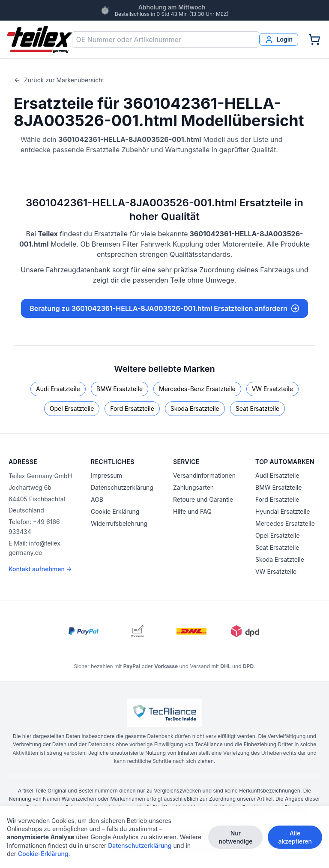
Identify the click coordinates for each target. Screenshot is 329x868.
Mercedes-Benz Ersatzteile (197, 389)
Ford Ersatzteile (132, 408)
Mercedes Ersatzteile (285, 523)
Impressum (106, 475)
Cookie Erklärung (115, 511)
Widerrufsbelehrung (119, 523)
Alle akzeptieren (295, 837)
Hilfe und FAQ (192, 511)
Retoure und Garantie (203, 499)
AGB (97, 499)
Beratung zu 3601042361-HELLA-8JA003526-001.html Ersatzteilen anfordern (164, 308)
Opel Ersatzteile (72, 408)
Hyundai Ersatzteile (283, 511)
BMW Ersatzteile (120, 389)
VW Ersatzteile (272, 389)
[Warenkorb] (314, 39)
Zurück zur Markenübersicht (59, 80)
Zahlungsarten (193, 487)
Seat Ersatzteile (257, 408)
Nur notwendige (235, 837)
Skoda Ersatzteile (195, 408)
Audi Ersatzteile (58, 389)
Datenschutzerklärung (122, 487)
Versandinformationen (204, 475)
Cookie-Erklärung (43, 854)
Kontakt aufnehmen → (40, 569)
